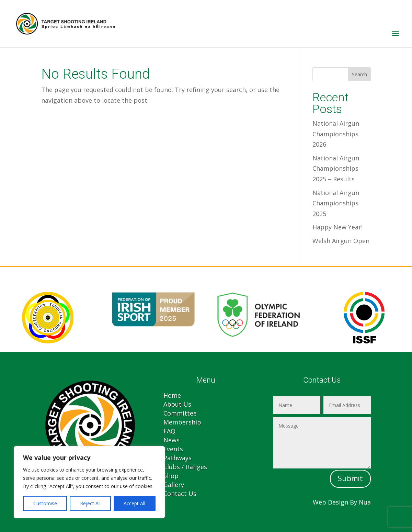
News (171, 440)
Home (172, 395)
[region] (89, 482)
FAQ (169, 431)
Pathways (178, 458)
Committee (180, 413)
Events (173, 449)
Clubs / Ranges (185, 467)
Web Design (330, 502)
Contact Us (180, 494)
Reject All (90, 503)
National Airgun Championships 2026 (336, 134)
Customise (45, 503)
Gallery (174, 485)
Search (359, 74)
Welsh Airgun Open (341, 241)
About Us (177, 404)
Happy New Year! (337, 227)
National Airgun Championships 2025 (336, 203)
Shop (171, 476)
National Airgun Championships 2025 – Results (336, 168)
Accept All (134, 503)
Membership (182, 422)
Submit (350, 478)
